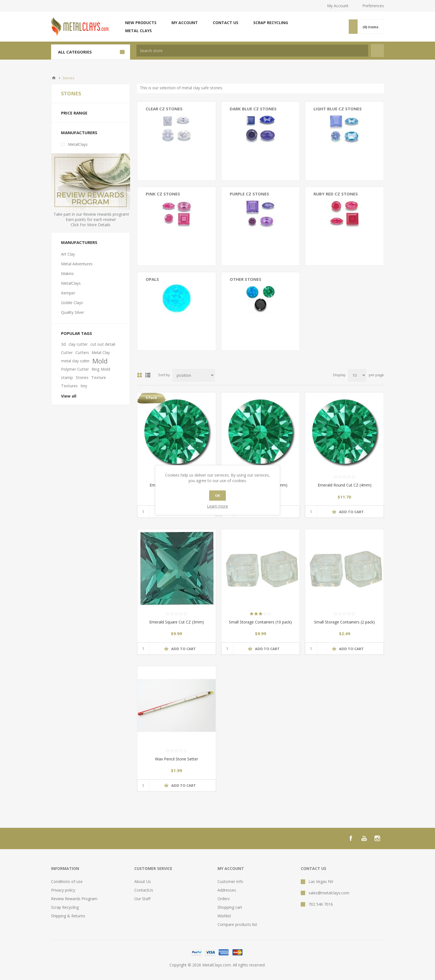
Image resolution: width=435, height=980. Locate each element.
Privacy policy (63, 890)
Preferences (373, 6)
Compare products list (237, 924)
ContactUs (144, 890)
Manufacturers (79, 133)
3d (63, 344)
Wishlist (224, 916)
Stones (82, 377)
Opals (152, 279)
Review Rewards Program (74, 899)
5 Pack (151, 398)
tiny (84, 386)
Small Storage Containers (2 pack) (344, 622)
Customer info (230, 881)
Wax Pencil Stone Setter (177, 759)
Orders (224, 899)
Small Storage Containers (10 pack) (260, 622)
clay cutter (78, 344)
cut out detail (103, 344)
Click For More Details (91, 225)
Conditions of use (67, 881)
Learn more (217, 506)
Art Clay (68, 254)
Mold (100, 361)
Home (54, 78)
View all (69, 396)
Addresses (227, 890)
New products (141, 23)
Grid (140, 375)
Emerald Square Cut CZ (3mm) (177, 622)
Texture (99, 377)
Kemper (68, 293)
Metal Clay (101, 352)
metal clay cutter (75, 361)
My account (185, 23)
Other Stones (246, 279)
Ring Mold (101, 369)
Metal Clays (138, 31)
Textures (69, 386)
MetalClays (78, 144)
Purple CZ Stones (249, 194)
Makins (67, 273)
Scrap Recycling (271, 23)
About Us (143, 881)
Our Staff (142, 899)
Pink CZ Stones (163, 194)
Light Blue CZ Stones (338, 109)
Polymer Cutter (75, 369)
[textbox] (252, 51)
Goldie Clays (72, 303)
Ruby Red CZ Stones (336, 194)
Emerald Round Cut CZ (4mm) (345, 485)
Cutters (82, 352)
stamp (67, 377)
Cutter (67, 352)
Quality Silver (73, 312)
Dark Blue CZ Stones (253, 109)
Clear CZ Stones (164, 109)
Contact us (226, 23)
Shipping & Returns (68, 916)
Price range (74, 113)
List (148, 375)
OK (217, 496)
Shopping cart (230, 907)
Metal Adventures (77, 264)
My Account (338, 6)
